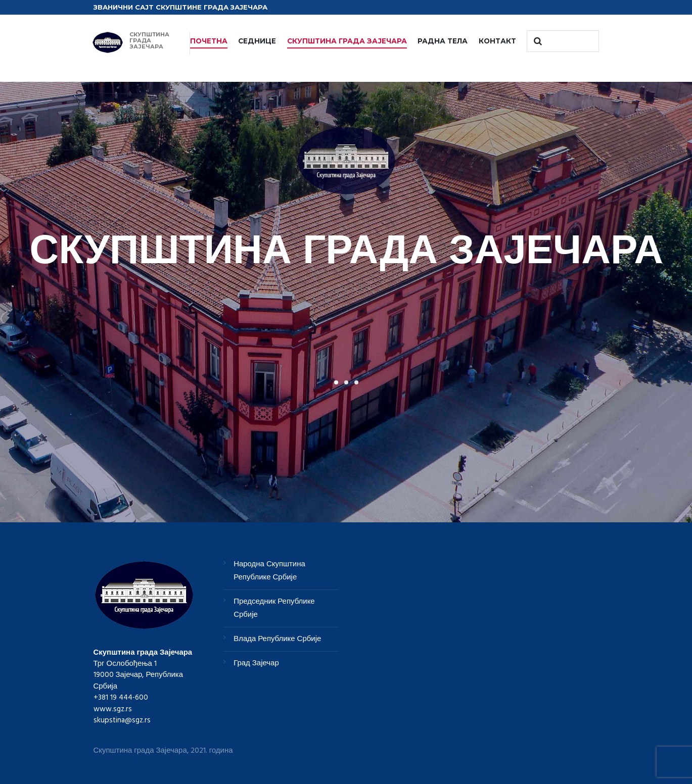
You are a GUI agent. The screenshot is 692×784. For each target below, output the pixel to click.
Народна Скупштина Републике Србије (269, 571)
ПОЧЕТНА (209, 41)
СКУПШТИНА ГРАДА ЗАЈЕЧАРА (347, 41)
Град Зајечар (256, 663)
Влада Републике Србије (277, 639)
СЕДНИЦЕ (257, 41)
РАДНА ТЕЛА (443, 41)
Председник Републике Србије (274, 608)
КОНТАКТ (497, 41)
